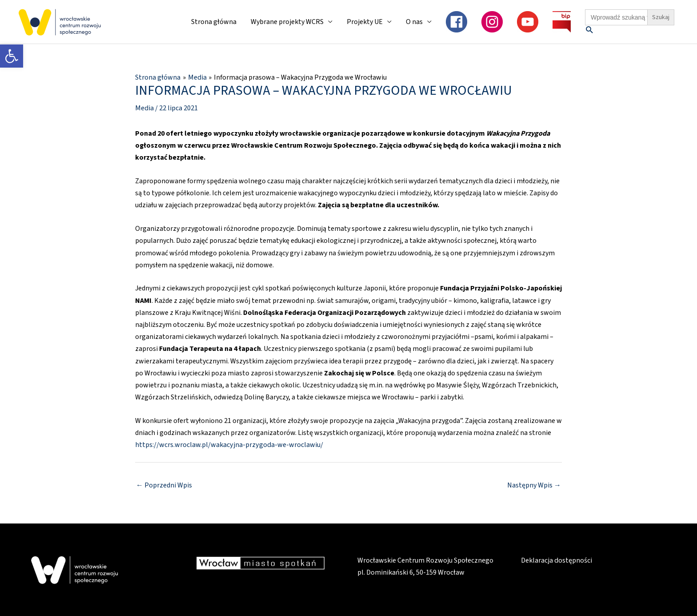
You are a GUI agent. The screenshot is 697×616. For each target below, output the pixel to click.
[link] (12, 56)
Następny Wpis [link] (534, 485)
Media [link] (144, 108)
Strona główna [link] (214, 22)
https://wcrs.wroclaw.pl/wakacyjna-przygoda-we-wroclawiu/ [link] (228, 445)
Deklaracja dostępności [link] (556, 560)
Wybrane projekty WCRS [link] (287, 22)
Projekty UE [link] (365, 22)
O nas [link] (414, 22)
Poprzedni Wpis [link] (164, 485)
